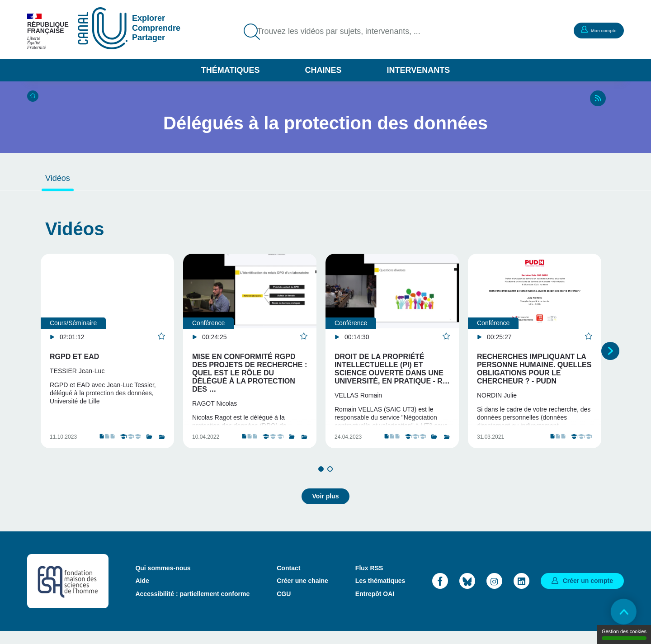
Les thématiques (380, 594)
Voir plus (326, 509)
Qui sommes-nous (163, 581)
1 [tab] (321, 485)
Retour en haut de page (619, 612)
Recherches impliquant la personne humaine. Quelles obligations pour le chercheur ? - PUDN (534, 369)
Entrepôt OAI (375, 606)
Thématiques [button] (231, 70)
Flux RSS (369, 581)
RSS (598, 98)
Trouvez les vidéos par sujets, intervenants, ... (348, 32)
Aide (142, 594)
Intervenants (419, 70)
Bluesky (467, 594)
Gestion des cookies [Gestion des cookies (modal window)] (624, 634)
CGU (284, 606)
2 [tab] (330, 485)
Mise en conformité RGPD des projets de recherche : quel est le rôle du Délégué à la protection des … (250, 373)
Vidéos (58, 178)
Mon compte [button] (594, 30)
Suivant (610, 359)
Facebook (440, 594)
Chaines (323, 70)
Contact (288, 581)
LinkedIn (521, 594)
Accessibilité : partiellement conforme (192, 606)
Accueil (33, 96)
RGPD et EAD (74, 357)
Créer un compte (588, 593)
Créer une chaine (302, 594)
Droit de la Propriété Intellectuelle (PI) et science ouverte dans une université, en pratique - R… (392, 369)
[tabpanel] (107, 359)
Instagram (494, 594)
